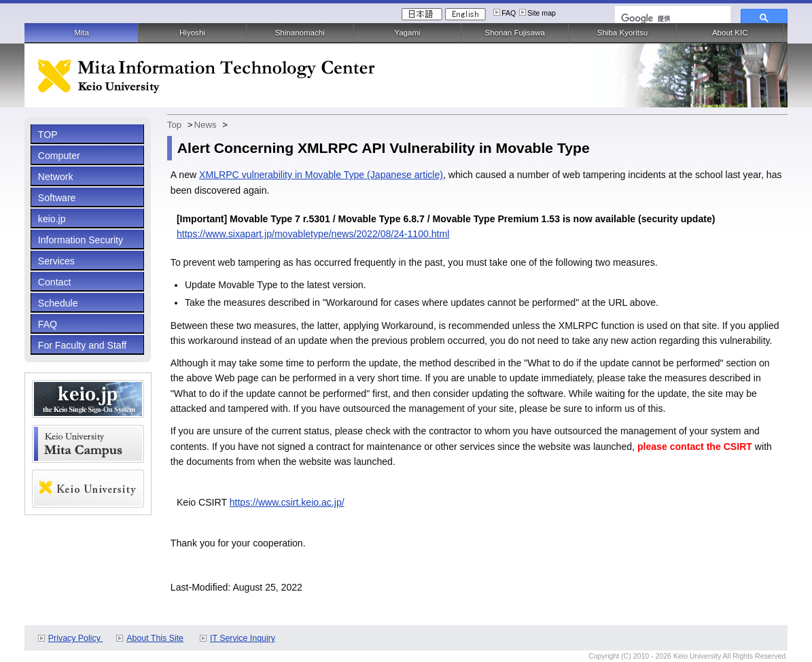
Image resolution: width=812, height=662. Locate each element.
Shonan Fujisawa (514, 33)
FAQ (509, 13)
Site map (542, 13)
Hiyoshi (192, 33)
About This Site (155, 638)
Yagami (407, 33)
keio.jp (52, 219)
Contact (55, 282)
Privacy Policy (75, 638)
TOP (48, 135)
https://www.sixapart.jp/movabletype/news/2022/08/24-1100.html (313, 234)
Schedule (58, 303)
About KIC (730, 33)
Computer (59, 156)
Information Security (81, 240)
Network (56, 177)
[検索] (671, 18)
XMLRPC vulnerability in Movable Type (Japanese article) (321, 175)
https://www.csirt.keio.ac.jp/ (287, 502)
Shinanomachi (300, 33)
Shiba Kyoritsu (622, 33)
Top (174, 125)
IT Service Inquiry (243, 638)
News (206, 125)
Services (56, 261)
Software (57, 198)
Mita (82, 33)
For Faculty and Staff (82, 345)
